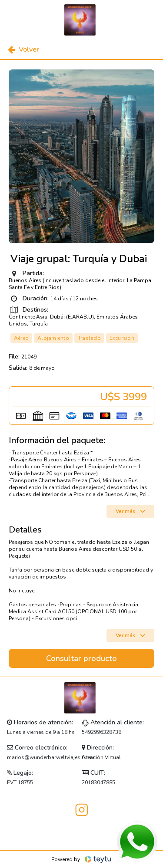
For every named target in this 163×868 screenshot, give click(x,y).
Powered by (81, 859)
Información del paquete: (57, 441)
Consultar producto (81, 658)
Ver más (130, 511)
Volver (23, 49)
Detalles (25, 530)
